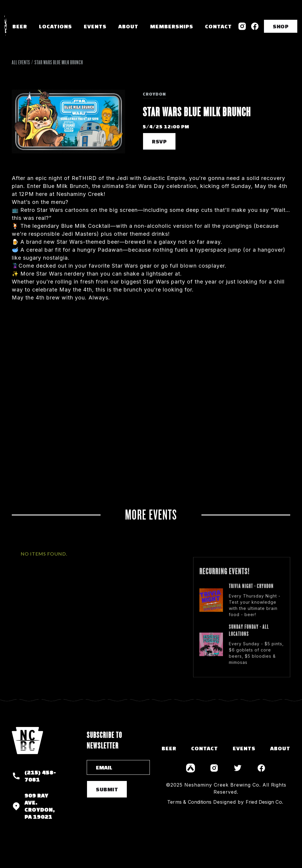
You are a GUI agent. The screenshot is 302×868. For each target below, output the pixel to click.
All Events (21, 62)
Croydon (154, 94)
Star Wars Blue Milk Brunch (59, 62)
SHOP (281, 26)
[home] (5, 26)
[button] (55, 26)
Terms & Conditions (189, 802)
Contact (218, 26)
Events (95, 26)
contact (205, 748)
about (280, 748)
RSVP (159, 141)
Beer (20, 26)
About (128, 26)
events (244, 748)
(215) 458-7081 (40, 776)
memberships (172, 26)
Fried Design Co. (264, 802)
